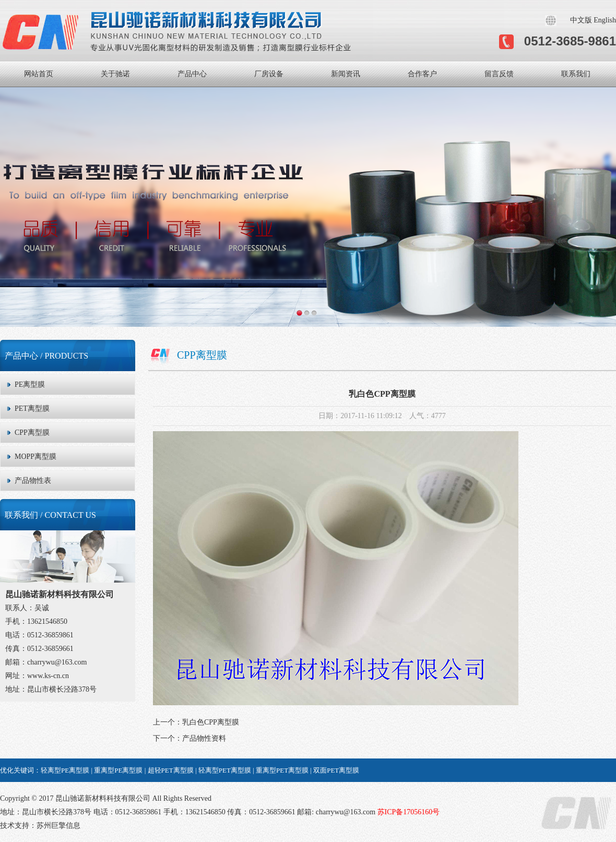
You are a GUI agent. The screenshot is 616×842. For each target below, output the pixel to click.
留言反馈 (499, 74)
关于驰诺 (115, 74)
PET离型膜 (32, 408)
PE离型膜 (30, 384)
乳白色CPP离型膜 (211, 722)
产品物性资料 (204, 738)
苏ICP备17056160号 (407, 812)
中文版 (581, 20)
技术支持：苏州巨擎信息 (40, 826)
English (605, 20)
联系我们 (576, 74)
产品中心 (192, 74)
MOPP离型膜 (35, 456)
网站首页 (39, 74)
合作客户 (422, 74)
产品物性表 (33, 481)
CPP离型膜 (32, 432)
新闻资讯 (346, 74)
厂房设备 (269, 74)
